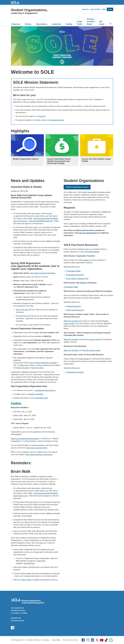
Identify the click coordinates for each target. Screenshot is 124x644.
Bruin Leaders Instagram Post (77, 279)
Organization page (41, 398)
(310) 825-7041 (16, 618)
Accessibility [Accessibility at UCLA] (56, 640)
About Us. (42, 116)
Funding (69, 24)
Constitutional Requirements (45, 390)
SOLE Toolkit (26, 580)
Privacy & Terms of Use (70, 640)
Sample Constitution (36, 394)
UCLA (16, 2)
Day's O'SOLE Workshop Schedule (43, 363)
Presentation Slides (73, 271)
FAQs (104, 9)
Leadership (56, 24)
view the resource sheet (91, 350)
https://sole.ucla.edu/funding (37, 448)
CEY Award (102, 23)
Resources (16, 24)
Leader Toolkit (80, 23)
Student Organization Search (77, 187)
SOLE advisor (84, 260)
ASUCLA (47, 574)
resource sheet (95, 339)
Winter (19, 368)
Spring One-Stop (22, 310)
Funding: (16, 403)
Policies (28, 24)
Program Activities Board (91, 22)
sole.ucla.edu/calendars (88, 233)
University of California (33, 640)
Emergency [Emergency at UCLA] (46, 640)
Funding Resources (73, 306)
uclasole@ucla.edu (57, 120)
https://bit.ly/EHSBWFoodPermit (41, 221)
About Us (85, 9)
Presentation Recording (75, 275)
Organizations (42, 24)
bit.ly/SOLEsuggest (92, 252)
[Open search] (111, 24)
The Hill (57, 574)
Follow (110, 9)
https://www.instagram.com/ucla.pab (39, 455)
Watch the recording (71, 321)
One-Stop (25, 368)
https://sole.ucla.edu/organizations (43, 273)
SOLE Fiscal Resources (75, 310)
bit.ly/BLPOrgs (29, 563)
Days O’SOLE (95, 9)
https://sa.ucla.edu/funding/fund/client (25, 439)
